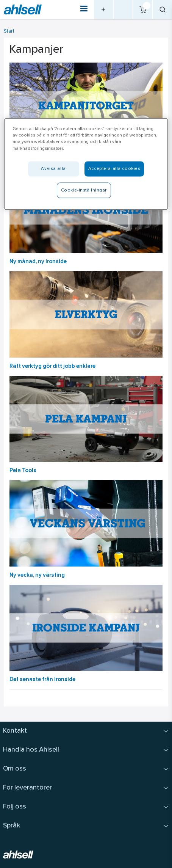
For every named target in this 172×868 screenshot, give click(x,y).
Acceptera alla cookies (114, 168)
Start (9, 31)
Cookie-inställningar (84, 190)
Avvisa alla (53, 168)
